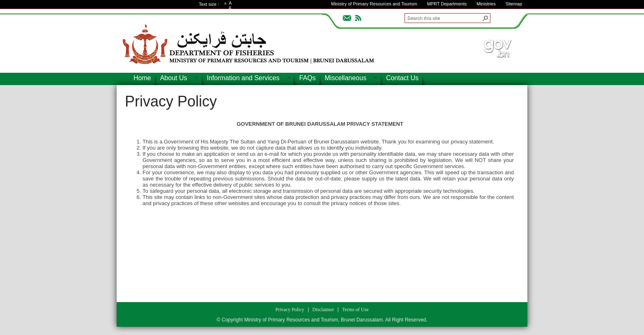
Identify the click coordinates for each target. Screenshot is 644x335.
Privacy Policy (171, 101)
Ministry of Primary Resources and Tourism (374, 4)
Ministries (486, 4)
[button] (485, 18)
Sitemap (514, 4)
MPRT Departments (447, 4)
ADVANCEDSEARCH (504, 17)
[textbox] (320, 207)
